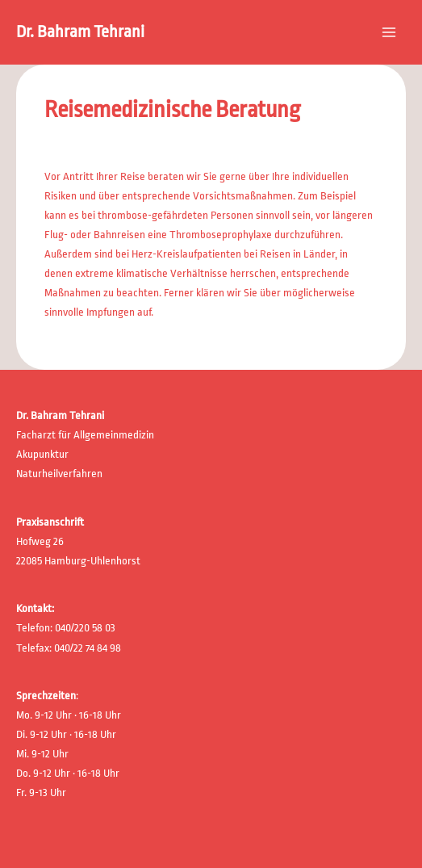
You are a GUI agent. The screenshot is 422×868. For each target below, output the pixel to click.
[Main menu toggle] (389, 32)
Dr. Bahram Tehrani (80, 32)
